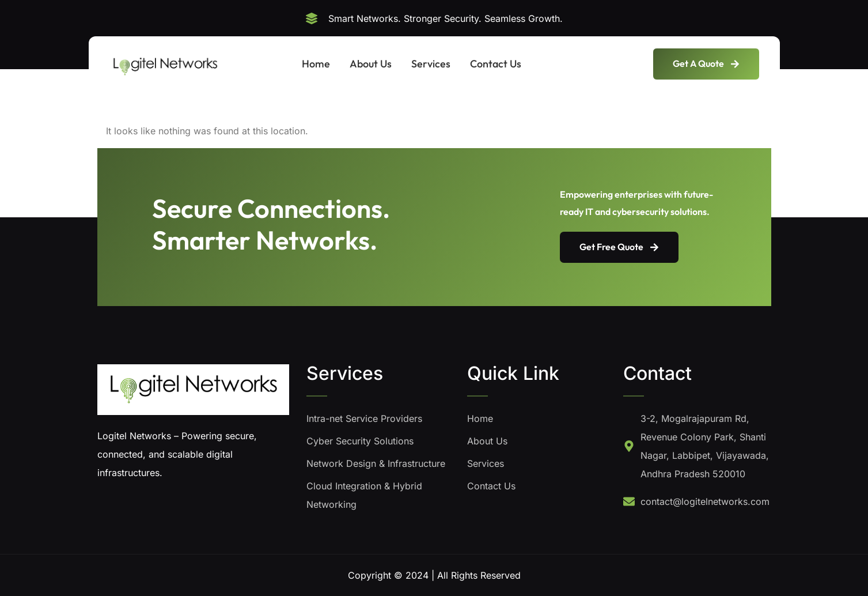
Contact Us (496, 64)
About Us (371, 64)
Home (316, 64)
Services (431, 64)
